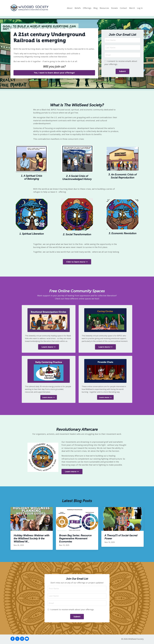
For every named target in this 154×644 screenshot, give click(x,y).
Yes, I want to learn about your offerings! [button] (54, 73)
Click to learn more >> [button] (77, 262)
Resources (104, 8)
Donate (114, 8)
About (70, 8)
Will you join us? (54, 66)
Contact (123, 8)
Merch (132, 8)
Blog (95, 8)
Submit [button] (122, 71)
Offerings (87, 8)
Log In (140, 8)
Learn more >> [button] (49, 347)
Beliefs (78, 8)
